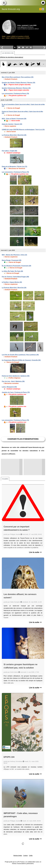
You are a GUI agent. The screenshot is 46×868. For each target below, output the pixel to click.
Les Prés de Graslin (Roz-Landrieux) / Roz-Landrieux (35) (20, 355)
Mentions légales (18, 856)
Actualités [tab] (5, 479)
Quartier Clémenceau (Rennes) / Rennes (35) (16, 88)
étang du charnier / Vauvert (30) (12, 124)
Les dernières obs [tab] (8, 53)
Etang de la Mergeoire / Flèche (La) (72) (14, 167)
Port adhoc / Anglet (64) (9, 151)
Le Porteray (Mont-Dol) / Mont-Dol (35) (14, 135)
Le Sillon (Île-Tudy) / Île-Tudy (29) (12, 271)
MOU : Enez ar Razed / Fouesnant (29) (14, 119)
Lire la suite (35, 552)
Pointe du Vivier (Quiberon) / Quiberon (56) (16, 376)
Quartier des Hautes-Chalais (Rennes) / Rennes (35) (18, 83)
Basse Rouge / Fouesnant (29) (12, 260)
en (43, 9)
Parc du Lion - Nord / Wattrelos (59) (13, 381)
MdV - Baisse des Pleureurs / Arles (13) (14, 255)
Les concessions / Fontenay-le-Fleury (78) (15, 94)
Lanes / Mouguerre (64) (9, 387)
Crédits (31, 856)
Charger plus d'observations (23, 439)
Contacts (25, 856)
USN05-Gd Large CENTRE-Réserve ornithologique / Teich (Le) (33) (23, 130)
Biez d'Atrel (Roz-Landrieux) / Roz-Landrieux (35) (18, 77)
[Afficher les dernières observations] (12, 57)
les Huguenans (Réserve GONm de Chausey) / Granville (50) (21, 360)
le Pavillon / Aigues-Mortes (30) (12, 282)
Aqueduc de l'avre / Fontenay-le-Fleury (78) (16, 392)
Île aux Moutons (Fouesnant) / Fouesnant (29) (16, 266)
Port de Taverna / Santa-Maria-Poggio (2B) (15, 277)
